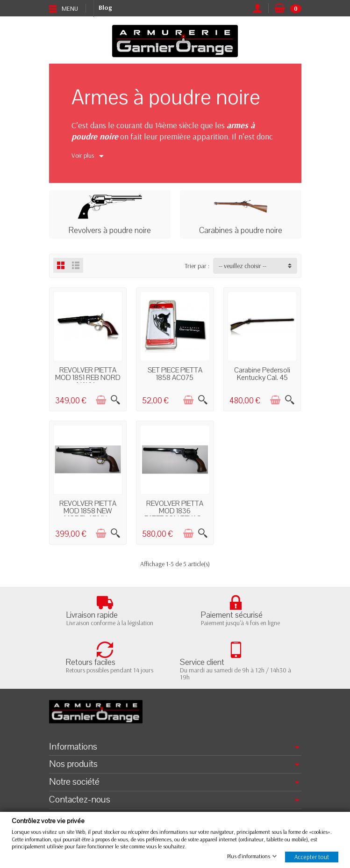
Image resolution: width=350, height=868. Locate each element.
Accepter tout (312, 857)
